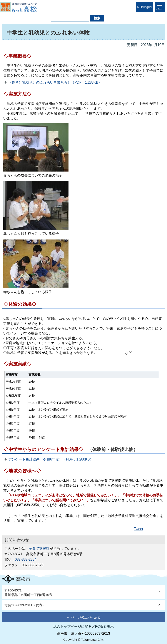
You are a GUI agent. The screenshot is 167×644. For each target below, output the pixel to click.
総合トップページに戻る (72, 627)
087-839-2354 (26, 559)
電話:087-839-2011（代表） (25, 605)
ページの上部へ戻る (86, 617)
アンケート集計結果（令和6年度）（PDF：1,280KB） (50, 459)
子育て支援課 (39, 549)
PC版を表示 (104, 627)
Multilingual (144, 7)
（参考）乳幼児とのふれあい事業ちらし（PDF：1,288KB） (55, 82)
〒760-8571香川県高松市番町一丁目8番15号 (28, 593)
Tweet (138, 529)
